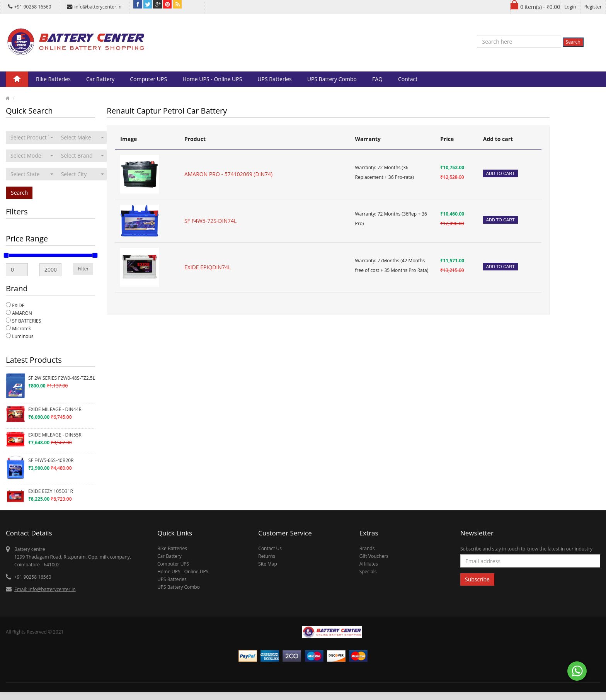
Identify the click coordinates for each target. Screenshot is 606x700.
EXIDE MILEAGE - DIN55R (55, 435)
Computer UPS (148, 79)
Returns (267, 556)
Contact (408, 79)
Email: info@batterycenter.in (45, 589)
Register (593, 7)
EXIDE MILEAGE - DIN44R (55, 409)
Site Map (268, 564)
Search (573, 42)
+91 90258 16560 (30, 7)
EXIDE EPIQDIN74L (208, 267)
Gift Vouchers (374, 556)
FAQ (377, 79)
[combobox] (32, 138)
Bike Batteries (53, 79)
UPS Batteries (274, 79)
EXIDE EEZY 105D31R (51, 491)
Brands (367, 548)
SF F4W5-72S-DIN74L (210, 221)
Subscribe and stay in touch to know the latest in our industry (526, 549)
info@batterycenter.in (94, 7)
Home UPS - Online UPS (212, 79)
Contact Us (270, 548)
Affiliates (369, 564)
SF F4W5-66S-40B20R (51, 460)
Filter (83, 269)
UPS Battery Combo (332, 79)
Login (570, 7)
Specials (368, 572)
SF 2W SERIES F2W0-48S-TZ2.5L (62, 378)
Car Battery (100, 79)
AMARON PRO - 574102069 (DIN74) (228, 174)
